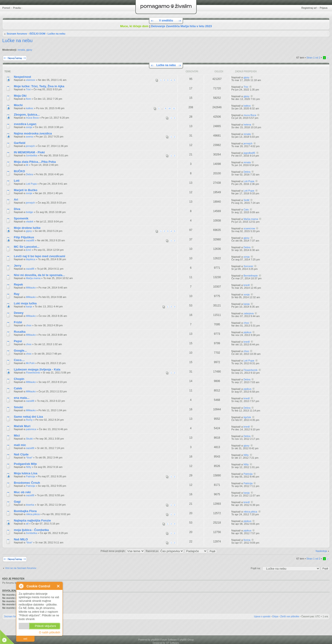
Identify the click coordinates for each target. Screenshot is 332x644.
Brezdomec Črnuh (27, 483)
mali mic (20, 445)
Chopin (19, 379)
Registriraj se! (309, 8)
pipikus (247, 332)
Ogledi (219, 71)
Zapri (58, 586)
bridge (30, 212)
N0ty (246, 455)
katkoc (30, 108)
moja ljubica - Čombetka (31, 530)
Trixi (28, 89)
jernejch (31, 146)
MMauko (31, 288)
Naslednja (321, 551)
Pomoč (6, 8)
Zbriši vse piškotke (290, 616)
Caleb (18, 388)
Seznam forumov (17, 34)
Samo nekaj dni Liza (28, 417)
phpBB (154, 640)
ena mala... (22, 398)
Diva (17, 209)
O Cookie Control (21, 586)
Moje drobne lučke (27, 228)
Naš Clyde (21, 454)
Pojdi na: (256, 568)
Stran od (313, 58)
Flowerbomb (33, 373)
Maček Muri (22, 426)
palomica (31, 429)
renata (21, 50)
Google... (20, 351)
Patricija (31, 476)
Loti (17, 181)
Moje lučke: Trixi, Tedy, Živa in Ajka (39, 86)
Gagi (17, 502)
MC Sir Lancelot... (27, 247)
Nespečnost (22, 77)
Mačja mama (251, 219)
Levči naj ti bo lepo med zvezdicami (40, 256)
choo (29, 325)
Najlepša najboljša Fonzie (32, 520)
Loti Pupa (31, 184)
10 (169, 108)
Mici (17, 436)
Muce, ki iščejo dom (134, 26)
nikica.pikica (33, 514)
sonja (29, 127)
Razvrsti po (165, 551)
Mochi (18, 105)
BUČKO (19, 171)
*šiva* (29, 458)
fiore (28, 99)
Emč (29, 250)
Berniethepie (251, 276)
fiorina (247, 540)
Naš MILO (21, 539)
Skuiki (29, 439)
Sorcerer (248, 266)
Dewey (19, 313)
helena (247, 125)
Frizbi (18, 322)
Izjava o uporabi (262, 616)
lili (27, 165)
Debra (30, 174)
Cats (246, 210)
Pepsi (18, 341)
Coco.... (19, 360)
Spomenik (21, 218)
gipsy (29, 50)
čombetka (32, 155)
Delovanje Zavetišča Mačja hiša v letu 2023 (181, 26)
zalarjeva (249, 313)
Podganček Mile (25, 464)
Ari (16, 200)
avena (30, 137)
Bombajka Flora (25, 511)
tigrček (247, 417)
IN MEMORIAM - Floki (29, 152)
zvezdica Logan (25, 124)
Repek (18, 284)
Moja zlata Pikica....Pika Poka (35, 162)
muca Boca (32, 118)
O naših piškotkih (50, 632)
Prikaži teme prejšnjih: (123, 551)
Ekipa (275, 616)
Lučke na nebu (56, 34)
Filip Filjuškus (24, 237)
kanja (29, 306)
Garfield (20, 143)
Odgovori (192, 71)
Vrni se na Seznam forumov (21, 568)
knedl (246, 285)
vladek (30, 221)
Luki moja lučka (25, 303)
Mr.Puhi (30, 363)
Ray (17, 294)
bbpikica (31, 259)
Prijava (323, 8)
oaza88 (30, 240)
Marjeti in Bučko (26, 190)
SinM (246, 200)
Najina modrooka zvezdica (33, 133)
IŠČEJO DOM (37, 34)
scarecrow (249, 228)
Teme (8, 71)
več (25, 639)
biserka (30, 505)
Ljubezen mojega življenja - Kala (37, 369)
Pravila (17, 8)
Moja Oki (20, 96)
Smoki (18, 407)
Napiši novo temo (15, 58)
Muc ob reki (22, 492)
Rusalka (20, 332)
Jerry (18, 266)
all (27, 524)
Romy (29, 420)
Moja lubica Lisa (26, 473)
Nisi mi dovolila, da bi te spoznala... (39, 275)
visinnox (31, 80)
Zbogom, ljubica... (27, 115)
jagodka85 (249, 153)
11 (174, 108)
